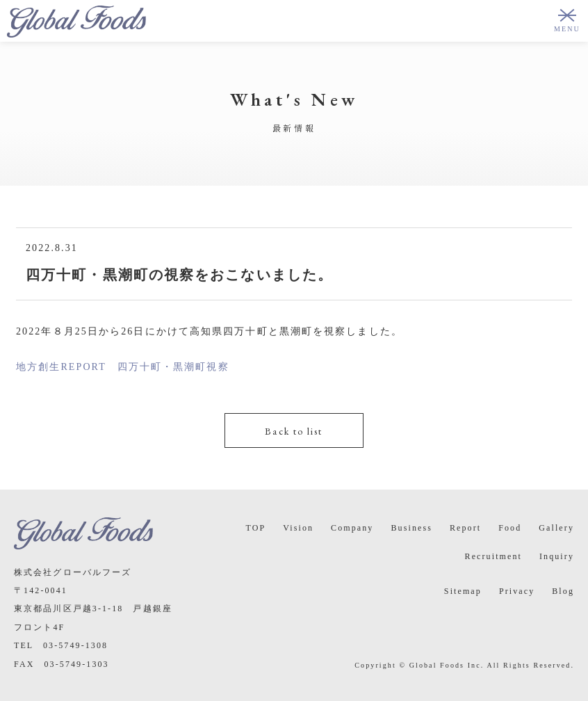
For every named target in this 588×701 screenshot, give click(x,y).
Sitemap (463, 591)
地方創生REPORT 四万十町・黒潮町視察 (123, 367)
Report (465, 528)
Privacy (517, 591)
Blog (563, 591)
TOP (255, 528)
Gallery (556, 528)
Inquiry (557, 556)
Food (510, 528)
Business (411, 528)
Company (352, 528)
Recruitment (493, 556)
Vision (298, 528)
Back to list (294, 431)
